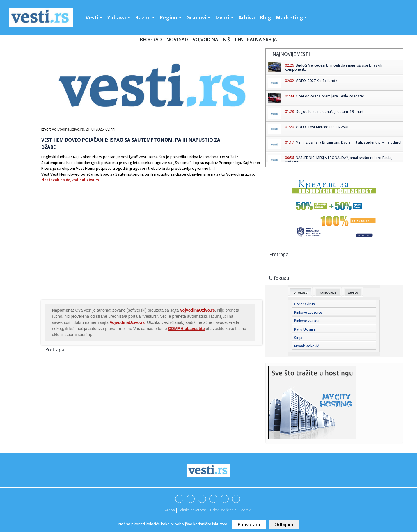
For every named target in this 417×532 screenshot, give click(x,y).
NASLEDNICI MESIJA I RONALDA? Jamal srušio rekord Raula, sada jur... (339, 160)
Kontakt (246, 510)
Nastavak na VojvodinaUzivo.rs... (72, 180)
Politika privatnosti (192, 510)
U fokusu (300, 293)
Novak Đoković (307, 346)
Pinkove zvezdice (308, 312)
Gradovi (196, 17)
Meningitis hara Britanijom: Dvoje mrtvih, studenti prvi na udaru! (348, 142)
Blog (265, 17)
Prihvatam (249, 524)
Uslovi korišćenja (223, 510)
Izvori (222, 17)
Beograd (151, 40)
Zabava (117, 17)
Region (168, 17)
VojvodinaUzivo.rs (68, 129)
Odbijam (284, 524)
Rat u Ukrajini (305, 329)
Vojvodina (205, 40)
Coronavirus (305, 304)
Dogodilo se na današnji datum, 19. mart (330, 111)
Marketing (289, 17)
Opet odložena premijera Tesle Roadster (330, 96)
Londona (211, 157)
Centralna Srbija (256, 40)
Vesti (92, 17)
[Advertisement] (90, 253)
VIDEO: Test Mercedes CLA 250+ (322, 127)
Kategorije (328, 293)
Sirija (298, 338)
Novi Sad (177, 40)
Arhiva (247, 17)
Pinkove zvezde (307, 321)
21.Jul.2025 (95, 129)
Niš (227, 40)
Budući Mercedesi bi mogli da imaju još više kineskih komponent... (334, 67)
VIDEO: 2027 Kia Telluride (316, 81)
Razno (143, 17)
